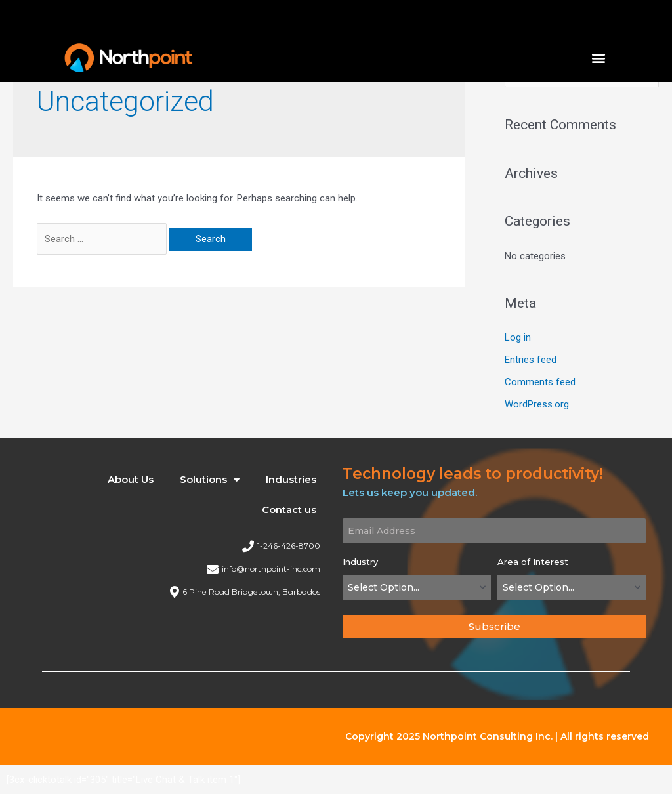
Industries (291, 479)
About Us (131, 479)
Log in (518, 337)
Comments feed (540, 382)
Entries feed (531, 360)
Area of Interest (533, 562)
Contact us (289, 510)
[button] (599, 57)
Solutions (210, 480)
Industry (360, 562)
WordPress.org (537, 404)
